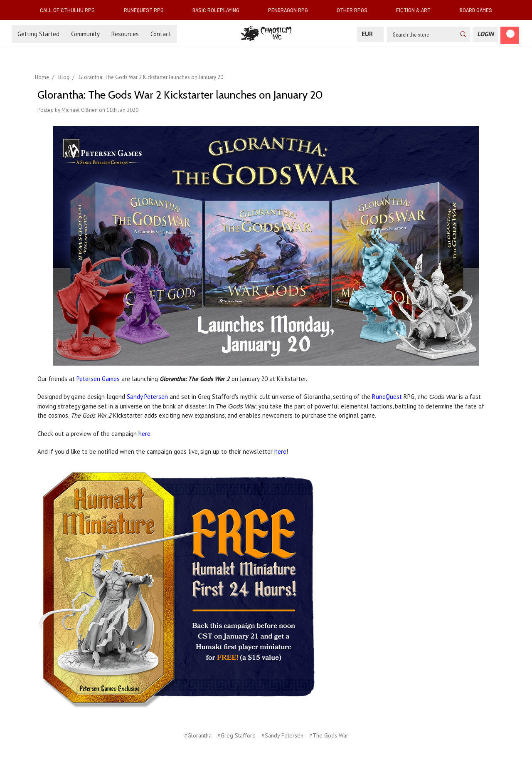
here (144, 434)
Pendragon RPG (291, 10)
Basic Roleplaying (219, 10)
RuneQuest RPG (147, 10)
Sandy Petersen (147, 397)
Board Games (476, 10)
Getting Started (38, 34)
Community (85, 34)
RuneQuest (387, 397)
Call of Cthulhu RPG (71, 10)
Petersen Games (98, 379)
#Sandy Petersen (282, 735)
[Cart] (510, 35)
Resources (125, 34)
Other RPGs (355, 10)
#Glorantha (198, 735)
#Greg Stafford (236, 735)
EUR (370, 34)
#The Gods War (329, 735)
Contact (161, 34)
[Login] (485, 34)
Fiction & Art (417, 10)
